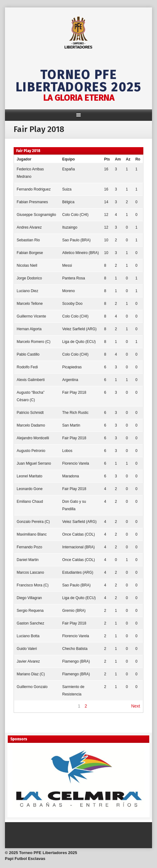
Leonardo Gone (30, 489)
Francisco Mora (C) (33, 585)
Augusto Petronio (31, 451)
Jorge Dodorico (29, 278)
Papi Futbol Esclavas (25, 859)
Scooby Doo (72, 304)
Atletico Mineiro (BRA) (81, 253)
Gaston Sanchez (31, 623)
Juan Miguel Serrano (34, 463)
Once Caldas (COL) (79, 534)
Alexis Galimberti (31, 380)
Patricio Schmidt (30, 413)
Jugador (24, 159)
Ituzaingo (70, 227)
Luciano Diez (27, 291)
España (69, 169)
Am (118, 159)
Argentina (70, 380)
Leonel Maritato (30, 476)
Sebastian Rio (28, 240)
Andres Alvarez (29, 227)
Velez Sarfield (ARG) (80, 329)
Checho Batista (75, 649)
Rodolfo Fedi (27, 367)
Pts (107, 159)
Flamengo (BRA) (76, 661)
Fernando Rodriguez (34, 189)
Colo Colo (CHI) (76, 215)
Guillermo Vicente (31, 316)
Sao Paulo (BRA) (76, 240)
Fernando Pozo (29, 547)
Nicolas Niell (27, 265)
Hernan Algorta (29, 329)
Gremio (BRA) (74, 611)
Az (128, 159)
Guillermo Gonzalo (32, 687)
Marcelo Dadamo (31, 425)
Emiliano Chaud (30, 502)
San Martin (71, 425)
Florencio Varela (76, 463)
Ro (138, 159)
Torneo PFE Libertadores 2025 (78, 81)
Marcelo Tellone (30, 304)
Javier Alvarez (28, 661)
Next (136, 706)
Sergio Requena (30, 611)
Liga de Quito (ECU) (79, 342)
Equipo (69, 159)
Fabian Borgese (30, 253)
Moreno (69, 291)
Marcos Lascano (30, 572)
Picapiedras (72, 367)
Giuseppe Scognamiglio (36, 215)
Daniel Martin (28, 560)
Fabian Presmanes (32, 202)
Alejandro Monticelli (33, 438)
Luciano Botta (28, 636)
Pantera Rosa (74, 278)
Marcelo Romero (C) (34, 342)
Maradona (71, 476)
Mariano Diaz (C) (31, 674)
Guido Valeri (27, 649)
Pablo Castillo (28, 354)
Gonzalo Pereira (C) (33, 522)
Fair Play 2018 (74, 392)
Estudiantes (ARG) (78, 572)
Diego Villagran (29, 598)
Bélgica (68, 202)
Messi (67, 265)
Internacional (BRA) (79, 547)
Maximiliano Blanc (32, 534)
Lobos (67, 451)
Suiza (67, 189)
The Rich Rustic (76, 413)
